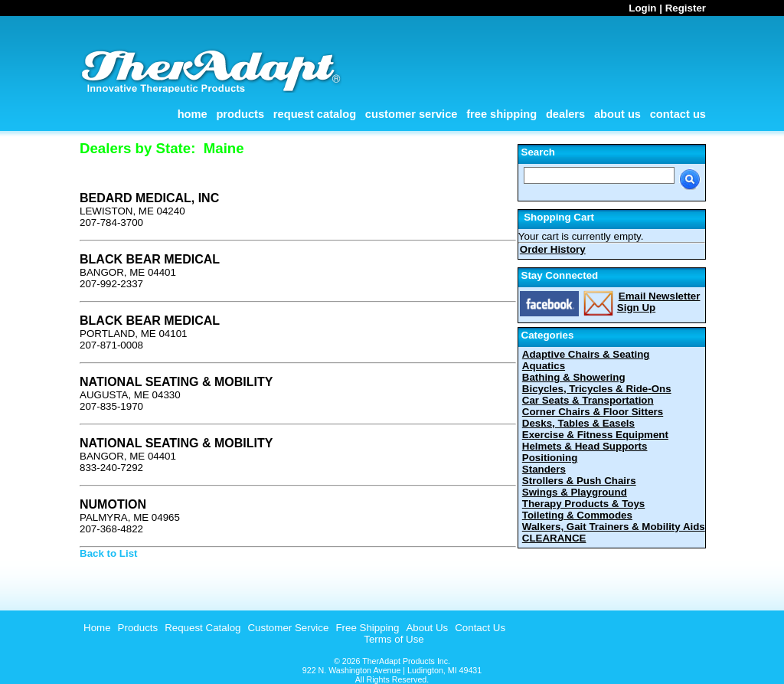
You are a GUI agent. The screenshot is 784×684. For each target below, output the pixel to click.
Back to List (109, 553)
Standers (544, 469)
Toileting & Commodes (577, 515)
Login (642, 8)
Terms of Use (394, 639)
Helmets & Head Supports (585, 446)
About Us (617, 114)
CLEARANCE (554, 538)
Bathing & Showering (574, 377)
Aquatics (544, 366)
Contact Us (678, 114)
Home (193, 114)
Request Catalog (315, 114)
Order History (553, 249)
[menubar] (292, 628)
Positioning (550, 458)
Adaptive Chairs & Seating (586, 354)
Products (240, 114)
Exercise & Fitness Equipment (595, 435)
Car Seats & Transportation (588, 400)
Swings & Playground (575, 492)
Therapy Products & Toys (583, 504)
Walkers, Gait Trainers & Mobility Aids (614, 527)
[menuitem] (95, 628)
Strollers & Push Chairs (579, 481)
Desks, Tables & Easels (578, 423)
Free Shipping (501, 114)
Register (686, 8)
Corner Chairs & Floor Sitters (593, 412)
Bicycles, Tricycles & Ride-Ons (597, 389)
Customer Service (412, 114)
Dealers (565, 114)
